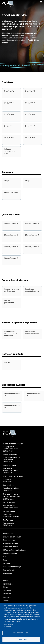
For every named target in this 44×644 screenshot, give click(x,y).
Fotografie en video (11, 544)
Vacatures (7, 597)
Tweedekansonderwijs (12, 567)
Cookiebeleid (7, 626)
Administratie (8, 534)
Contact (6, 600)
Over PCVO (8, 594)
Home (5, 581)
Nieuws (6, 587)
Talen (5, 560)
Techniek (7, 563)
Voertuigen (7, 573)
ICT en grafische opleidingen (14, 550)
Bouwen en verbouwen (12, 537)
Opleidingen (8, 584)
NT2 (5, 557)
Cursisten (7, 591)
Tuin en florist (8, 570)
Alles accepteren (21, 639)
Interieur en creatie (10, 547)
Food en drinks (9, 540)
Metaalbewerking (10, 553)
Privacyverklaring (8, 624)
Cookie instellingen (21, 633)
